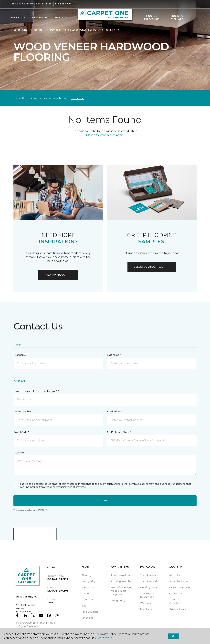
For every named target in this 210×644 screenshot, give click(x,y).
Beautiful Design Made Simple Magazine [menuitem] (121, 591)
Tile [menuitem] (84, 606)
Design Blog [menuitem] (118, 600)
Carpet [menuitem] (86, 594)
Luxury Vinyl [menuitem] (89, 581)
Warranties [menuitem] (147, 603)
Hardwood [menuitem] (88, 587)
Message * (19, 453)
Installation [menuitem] (147, 609)
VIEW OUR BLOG (58, 275)
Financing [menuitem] (88, 618)
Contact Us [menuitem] (176, 594)
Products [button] (18, 20)
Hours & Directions (152, 20)
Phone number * (23, 412)
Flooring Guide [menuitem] (149, 587)
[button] (192, 20)
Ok (174, 636)
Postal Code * (21, 432)
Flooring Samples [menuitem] (121, 581)
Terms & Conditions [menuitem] (176, 601)
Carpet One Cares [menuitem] (180, 587)
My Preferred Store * (119, 432)
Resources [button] (40, 20)
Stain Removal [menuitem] (149, 575)
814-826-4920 (63, 6)
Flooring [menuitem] (87, 575)
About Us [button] (61, 20)
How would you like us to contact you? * (36, 391)
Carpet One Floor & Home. (40, 623)
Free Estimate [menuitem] (90, 612)
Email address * (116, 412)
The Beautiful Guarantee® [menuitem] (148, 595)
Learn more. (105, 638)
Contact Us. (77, 98)
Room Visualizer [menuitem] (121, 575)
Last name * (114, 355)
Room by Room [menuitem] (178, 581)
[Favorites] (196, 20)
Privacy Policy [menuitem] (178, 609)
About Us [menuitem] (175, 575)
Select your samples (152, 267)
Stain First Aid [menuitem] (148, 581)
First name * (20, 355)
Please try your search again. (105, 135)
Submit (105, 500)
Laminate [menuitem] (87, 600)
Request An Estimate (177, 20)
